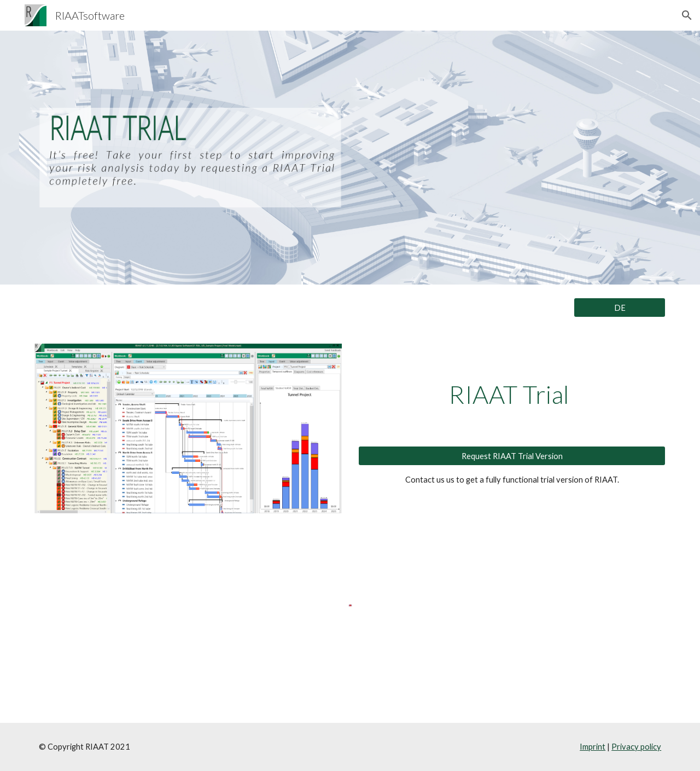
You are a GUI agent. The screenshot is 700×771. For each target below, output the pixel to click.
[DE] (620, 308)
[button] (687, 15)
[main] (512, 395)
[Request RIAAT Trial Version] (512, 456)
